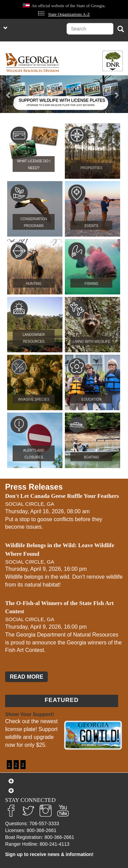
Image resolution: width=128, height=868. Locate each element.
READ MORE (27, 677)
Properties (91, 168)
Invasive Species (34, 399)
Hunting (34, 284)
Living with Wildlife (91, 342)
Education (91, 399)
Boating (91, 457)
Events (91, 226)
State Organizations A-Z (69, 14)
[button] (10, 94)
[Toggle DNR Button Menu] (113, 61)
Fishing (92, 284)
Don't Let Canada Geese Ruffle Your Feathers (62, 496)
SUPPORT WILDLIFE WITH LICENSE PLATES (62, 100)
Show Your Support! (30, 714)
